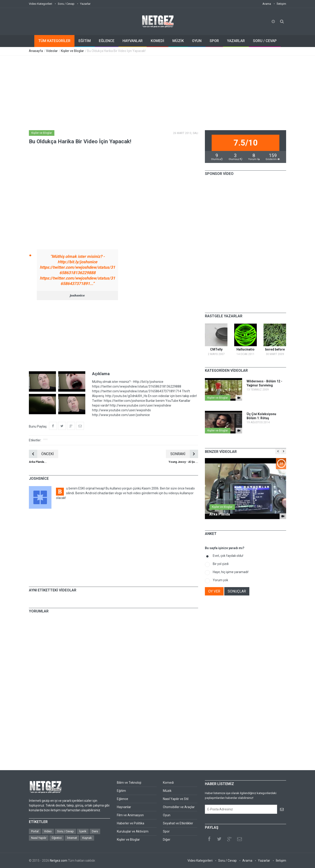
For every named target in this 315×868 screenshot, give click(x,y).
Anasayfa (36, 51)
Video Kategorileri (41, 4)
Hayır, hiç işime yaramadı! (231, 572)
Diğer (167, 840)
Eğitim (121, 791)
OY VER (214, 591)
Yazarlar (85, 4)
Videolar (52, 51)
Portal (35, 831)
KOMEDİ (157, 41)
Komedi (168, 783)
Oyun (167, 815)
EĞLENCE (107, 41)
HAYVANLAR (133, 41)
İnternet (72, 838)
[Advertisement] (157, 89)
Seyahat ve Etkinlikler (178, 823)
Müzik (167, 791)
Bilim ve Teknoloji (129, 783)
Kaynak (87, 838)
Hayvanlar (124, 807)
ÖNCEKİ (41, 454)
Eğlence (123, 799)
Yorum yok (220, 580)
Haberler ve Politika (131, 823)
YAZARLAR (236, 41)
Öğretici (57, 838)
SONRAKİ (184, 454)
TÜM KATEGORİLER (54, 41)
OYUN (197, 41)
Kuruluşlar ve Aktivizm (133, 831)
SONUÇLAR (237, 591)
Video (48, 831)
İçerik (83, 831)
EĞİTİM (85, 41)
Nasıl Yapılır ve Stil (176, 799)
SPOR (214, 41)
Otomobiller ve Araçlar (179, 807)
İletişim (281, 4)
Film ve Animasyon (130, 815)
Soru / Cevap (66, 4)
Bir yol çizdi (221, 564)
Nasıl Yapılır (39, 838)
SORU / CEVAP (265, 41)
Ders (95, 831)
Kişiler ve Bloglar (72, 51)
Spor (166, 831)
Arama (267, 4)
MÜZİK (178, 41)
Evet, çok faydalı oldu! (228, 556)
